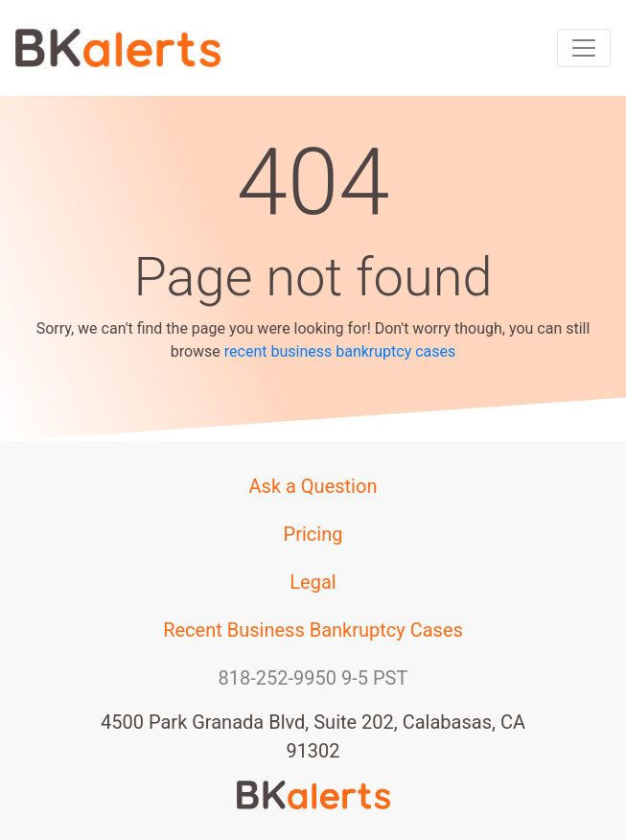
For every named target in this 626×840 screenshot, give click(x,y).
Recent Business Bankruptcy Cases (313, 630)
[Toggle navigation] (584, 48)
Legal (313, 582)
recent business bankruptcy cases (340, 351)
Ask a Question (313, 486)
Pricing (313, 534)
